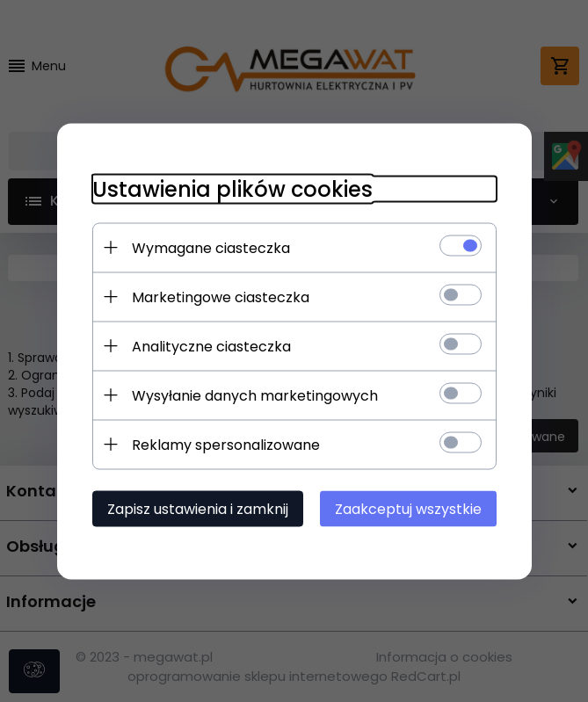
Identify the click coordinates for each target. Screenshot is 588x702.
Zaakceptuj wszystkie (408, 508)
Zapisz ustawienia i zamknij (198, 508)
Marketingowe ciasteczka (221, 297)
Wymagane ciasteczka (211, 247)
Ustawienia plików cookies (232, 188)
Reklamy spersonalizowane (226, 444)
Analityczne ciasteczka (211, 346)
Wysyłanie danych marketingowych (255, 395)
